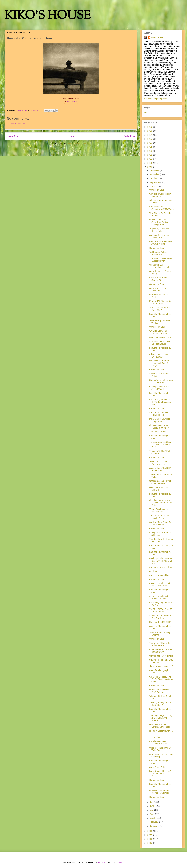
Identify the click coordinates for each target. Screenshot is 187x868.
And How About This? (159, 575)
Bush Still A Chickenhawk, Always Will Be (161, 243)
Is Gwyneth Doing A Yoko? (161, 337)
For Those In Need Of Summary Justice (159, 743)
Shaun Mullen (158, 37)
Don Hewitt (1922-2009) (160, 622)
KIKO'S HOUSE (48, 16)
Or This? (153, 571)
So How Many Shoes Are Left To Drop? (161, 523)
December (155, 170)
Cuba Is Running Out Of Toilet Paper (160, 749)
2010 (150, 163)
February (154, 822)
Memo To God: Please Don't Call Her (159, 691)
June (152, 806)
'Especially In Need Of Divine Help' (159, 230)
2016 (150, 139)
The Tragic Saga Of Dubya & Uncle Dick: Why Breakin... (161, 718)
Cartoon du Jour (157, 190)
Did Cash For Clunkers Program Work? (160, 420)
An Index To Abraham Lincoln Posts (159, 236)
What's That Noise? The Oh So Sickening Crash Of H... (161, 679)
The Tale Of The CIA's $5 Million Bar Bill (161, 610)
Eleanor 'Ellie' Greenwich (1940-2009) (161, 302)
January (154, 826)
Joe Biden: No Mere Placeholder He (158, 463)
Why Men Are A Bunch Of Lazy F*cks (161, 202)
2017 (150, 135)
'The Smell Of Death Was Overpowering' (161, 260)
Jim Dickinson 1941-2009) (161, 666)
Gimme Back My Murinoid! (161, 656)
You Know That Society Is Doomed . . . (161, 634)
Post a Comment (18, 124)
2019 (150, 127)
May (152, 810)
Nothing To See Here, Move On (159, 290)
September (155, 182)
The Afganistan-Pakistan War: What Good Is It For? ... (160, 445)
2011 (150, 159)
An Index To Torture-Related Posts (159, 414)
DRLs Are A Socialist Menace (159, 489)
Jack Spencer (72, 101)
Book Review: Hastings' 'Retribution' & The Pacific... (160, 774)
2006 (150, 839)
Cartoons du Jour (157, 327)
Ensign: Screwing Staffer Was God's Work (160, 584)
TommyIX (101, 862)
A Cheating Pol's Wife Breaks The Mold (159, 598)
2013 (150, 151)
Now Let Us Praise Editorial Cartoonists (160, 726)
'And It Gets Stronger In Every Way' (160, 309)
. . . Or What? (155, 737)
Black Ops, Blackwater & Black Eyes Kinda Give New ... (161, 561)
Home (71, 136)
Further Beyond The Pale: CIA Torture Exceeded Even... (161, 402)
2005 (150, 843)
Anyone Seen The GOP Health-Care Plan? (160, 469)
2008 (150, 831)
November (155, 174)
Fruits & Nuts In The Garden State (158, 279)
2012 (150, 155)
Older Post (129, 136)
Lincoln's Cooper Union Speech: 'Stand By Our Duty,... (161, 503)
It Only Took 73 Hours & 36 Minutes (160, 534)
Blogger (120, 862)
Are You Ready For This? (161, 567)
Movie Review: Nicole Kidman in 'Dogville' (159, 792)
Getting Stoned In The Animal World (159, 388)
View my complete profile (156, 99)
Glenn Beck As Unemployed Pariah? (160, 266)
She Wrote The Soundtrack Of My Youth (161, 208)
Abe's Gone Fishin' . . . (160, 767)
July (152, 802)
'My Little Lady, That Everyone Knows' (158, 332)
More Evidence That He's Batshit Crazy (161, 651)
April (152, 814)
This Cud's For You (158, 432)
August (153, 186)
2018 (150, 131)
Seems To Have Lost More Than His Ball (161, 381)
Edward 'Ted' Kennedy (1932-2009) (159, 356)
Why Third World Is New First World (160, 195)
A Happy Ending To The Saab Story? (160, 704)
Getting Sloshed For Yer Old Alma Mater (160, 482)
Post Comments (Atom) (77, 144)
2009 (150, 167)
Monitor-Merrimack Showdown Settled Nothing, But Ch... (159, 222)
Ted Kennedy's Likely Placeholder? (159, 253)
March (153, 818)
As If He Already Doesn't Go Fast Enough (160, 343)
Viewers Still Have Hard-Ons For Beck (160, 617)
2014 (150, 147)
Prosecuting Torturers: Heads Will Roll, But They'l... (159, 363)
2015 (150, 143)
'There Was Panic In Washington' (158, 510)
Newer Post (13, 136)
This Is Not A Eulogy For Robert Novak (160, 644)
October (154, 178)
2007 (150, 835)
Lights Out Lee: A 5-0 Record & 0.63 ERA (159, 427)
